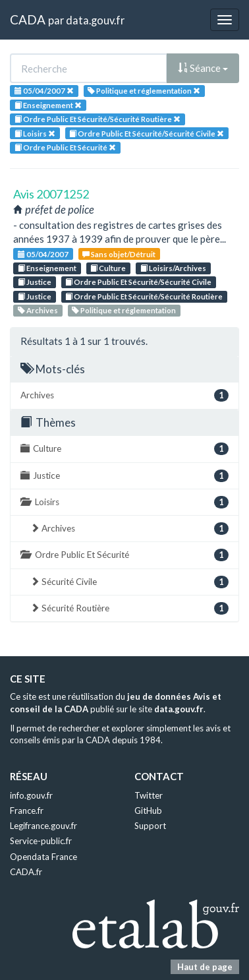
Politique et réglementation (124, 310)
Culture (108, 268)
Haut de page (205, 967)
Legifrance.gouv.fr (43, 826)
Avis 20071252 (51, 194)
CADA (28, 19)
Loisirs (124, 502)
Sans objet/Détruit (119, 254)
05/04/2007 (43, 254)
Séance (203, 68)
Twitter (149, 795)
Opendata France (43, 857)
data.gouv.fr (95, 20)
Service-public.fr (41, 841)
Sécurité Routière (129, 608)
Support (150, 826)
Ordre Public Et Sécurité (124, 555)
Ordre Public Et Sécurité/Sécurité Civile (138, 282)
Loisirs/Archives (173, 268)
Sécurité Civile (129, 582)
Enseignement (47, 268)
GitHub (148, 811)
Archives (38, 310)
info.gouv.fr (31, 795)
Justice (35, 282)
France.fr (27, 811)
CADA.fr (26, 872)
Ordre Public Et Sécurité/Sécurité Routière (144, 296)
